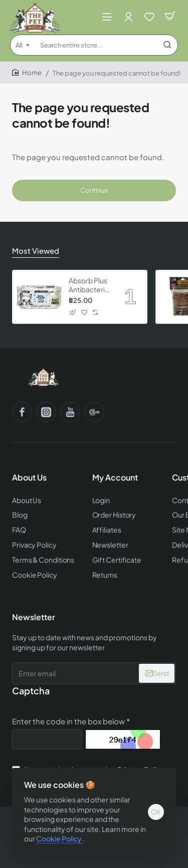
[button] (73, 313)
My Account (115, 478)
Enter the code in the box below (68, 721)
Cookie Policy (59, 838)
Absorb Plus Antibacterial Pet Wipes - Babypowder (90, 285)
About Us (29, 478)
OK (156, 812)
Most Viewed (36, 251)
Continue (94, 190)
